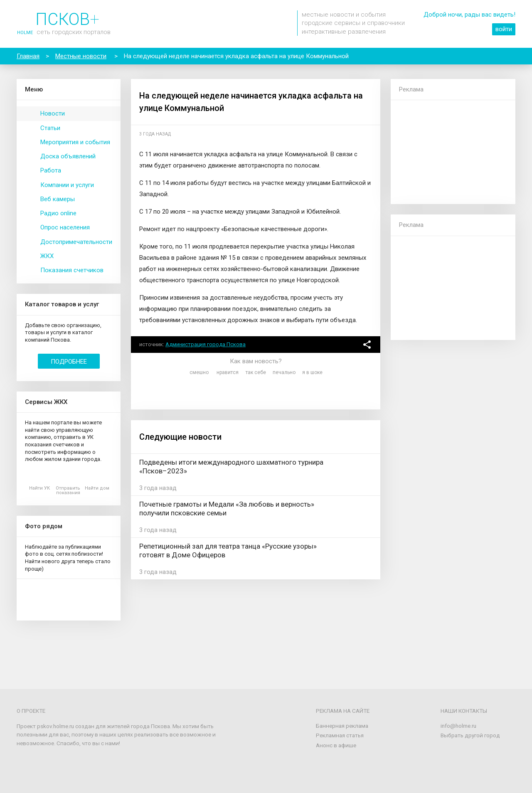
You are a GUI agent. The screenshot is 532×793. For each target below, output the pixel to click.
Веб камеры (58, 199)
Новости (53, 113)
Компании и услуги (67, 185)
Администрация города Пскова (206, 344)
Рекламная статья (340, 735)
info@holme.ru (458, 726)
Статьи (50, 128)
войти (504, 29)
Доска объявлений (68, 156)
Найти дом (97, 488)
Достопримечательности (76, 242)
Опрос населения (65, 227)
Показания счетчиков (72, 270)
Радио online (58, 213)
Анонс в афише (336, 745)
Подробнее (69, 362)
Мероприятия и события (75, 142)
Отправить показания (68, 490)
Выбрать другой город (470, 735)
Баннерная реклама (342, 726)
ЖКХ (47, 256)
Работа (51, 170)
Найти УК (39, 488)
